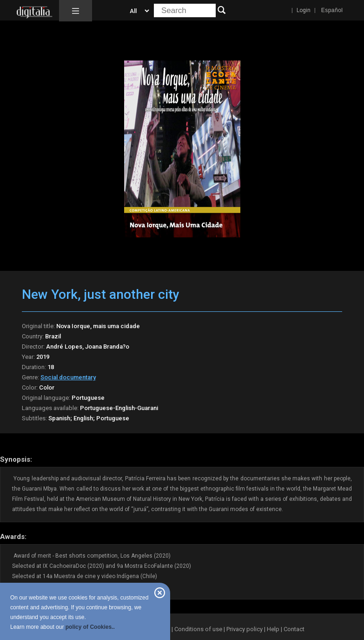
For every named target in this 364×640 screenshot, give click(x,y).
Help (273, 629)
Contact (294, 629)
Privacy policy (245, 629)
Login (304, 10)
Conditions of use (199, 629)
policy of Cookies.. (90, 627)
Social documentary (68, 377)
